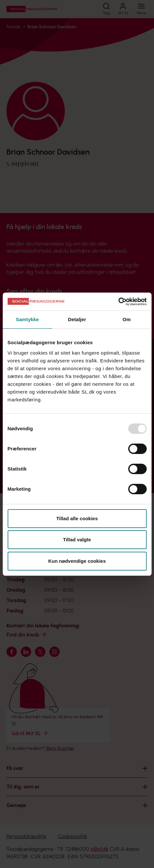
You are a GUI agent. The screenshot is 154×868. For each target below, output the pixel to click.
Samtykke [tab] (27, 319)
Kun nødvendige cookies (77, 561)
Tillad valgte (77, 540)
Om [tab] (127, 319)
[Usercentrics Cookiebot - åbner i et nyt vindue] (118, 302)
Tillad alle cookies (77, 518)
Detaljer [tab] (77, 319)
